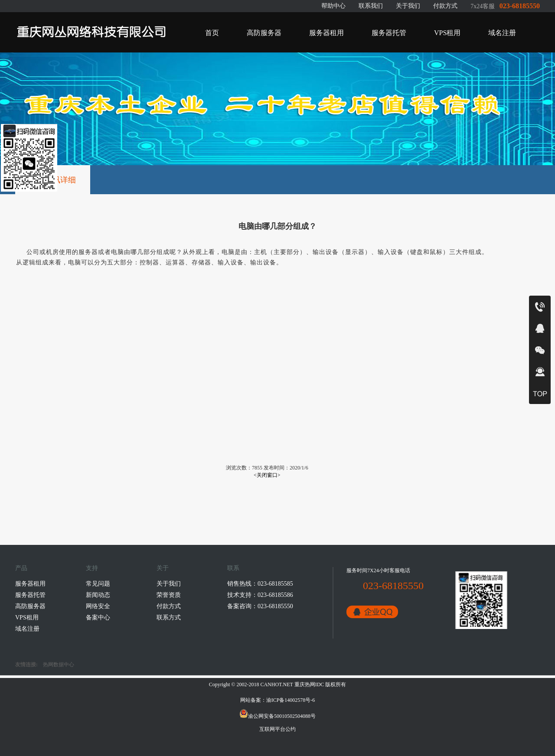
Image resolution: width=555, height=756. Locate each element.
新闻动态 (98, 595)
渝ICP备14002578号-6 (291, 700)
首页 (212, 33)
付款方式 (445, 6)
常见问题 (98, 584)
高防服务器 (264, 33)
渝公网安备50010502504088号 (277, 716)
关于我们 (408, 6)
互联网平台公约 (277, 729)
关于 (163, 568)
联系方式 (169, 618)
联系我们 (371, 6)
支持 (92, 568)
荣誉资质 (169, 595)
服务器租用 (326, 33)
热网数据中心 (59, 665)
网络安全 (98, 606)
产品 (21, 568)
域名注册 (502, 33)
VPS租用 (447, 33)
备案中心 (98, 618)
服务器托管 (389, 33)
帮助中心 (333, 6)
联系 (233, 568)
